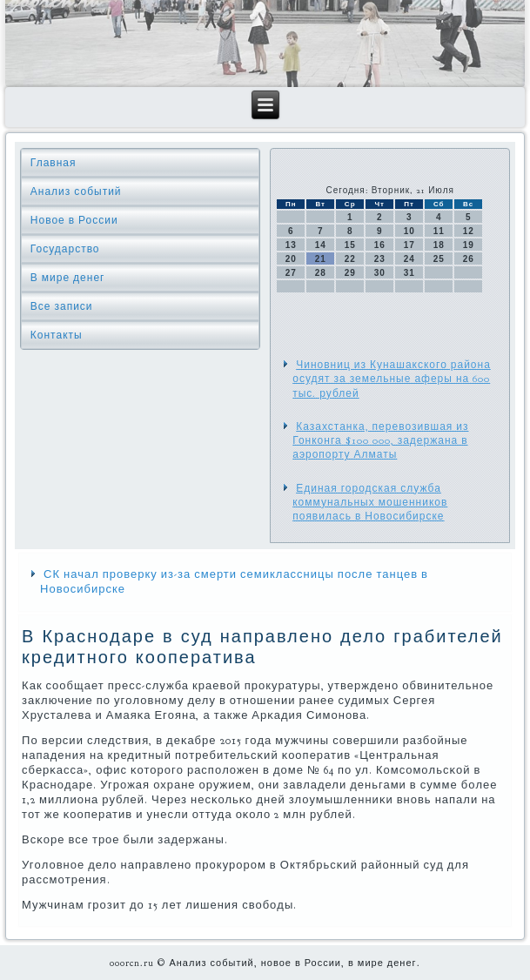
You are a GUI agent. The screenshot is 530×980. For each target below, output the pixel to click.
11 (439, 231)
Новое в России (74, 220)
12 (469, 231)
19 (469, 245)
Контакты (57, 335)
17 (409, 245)
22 (350, 259)
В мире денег (68, 278)
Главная (54, 163)
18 (439, 245)
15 (350, 245)
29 (350, 273)
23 (380, 259)
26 (469, 259)
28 (321, 273)
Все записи (62, 306)
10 (409, 231)
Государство (65, 249)
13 (291, 245)
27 (291, 273)
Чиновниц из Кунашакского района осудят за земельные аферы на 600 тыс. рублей (392, 379)
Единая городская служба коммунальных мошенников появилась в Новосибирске (370, 503)
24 (409, 259)
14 (321, 245)
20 (291, 259)
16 (380, 245)
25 (439, 259)
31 (409, 273)
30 (380, 273)
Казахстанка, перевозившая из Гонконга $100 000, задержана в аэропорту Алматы (380, 441)
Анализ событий (76, 191)
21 (321, 259)
